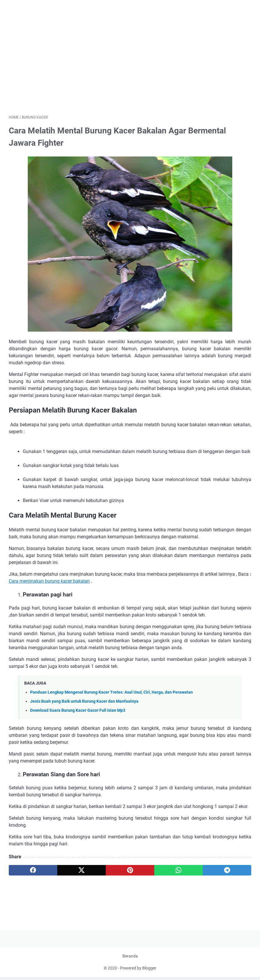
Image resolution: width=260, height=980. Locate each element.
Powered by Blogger (138, 971)
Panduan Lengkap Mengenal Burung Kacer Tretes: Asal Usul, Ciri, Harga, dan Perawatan (111, 693)
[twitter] (82, 871)
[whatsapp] (178, 871)
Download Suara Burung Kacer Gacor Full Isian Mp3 (78, 711)
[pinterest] (130, 871)
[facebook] (33, 871)
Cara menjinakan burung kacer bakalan (49, 581)
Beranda (130, 959)
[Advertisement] (130, 65)
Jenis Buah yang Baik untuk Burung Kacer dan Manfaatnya (84, 702)
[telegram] (227, 871)
